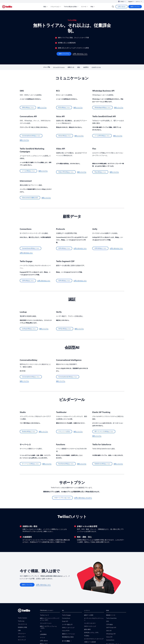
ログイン (139, 2)
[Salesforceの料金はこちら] (102, 464)
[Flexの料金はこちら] (100, 172)
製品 (46, 7)
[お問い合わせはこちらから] (83, 498)
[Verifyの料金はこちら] (65, 329)
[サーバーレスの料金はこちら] (30, 464)
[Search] (113, 7)
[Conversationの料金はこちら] (31, 377)
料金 (93, 7)
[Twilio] (7, 7)
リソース (84, 7)
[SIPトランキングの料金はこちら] (104, 432)
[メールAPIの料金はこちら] (102, 136)
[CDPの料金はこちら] (64, 248)
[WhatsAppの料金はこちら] (102, 107)
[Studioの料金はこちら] (29, 432)
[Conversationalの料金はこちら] (68, 377)
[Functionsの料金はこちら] (66, 464)
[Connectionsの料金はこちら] (31, 248)
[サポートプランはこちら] (62, 498)
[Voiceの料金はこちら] (65, 136)
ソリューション (56, 7)
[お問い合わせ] (122, 7)
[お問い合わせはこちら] (80, 54)
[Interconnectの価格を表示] (30, 198)
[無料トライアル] (135, 7)
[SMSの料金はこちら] (28, 107)
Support (131, 2)
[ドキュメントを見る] (64, 432)
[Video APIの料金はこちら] (66, 172)
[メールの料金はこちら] (28, 171)
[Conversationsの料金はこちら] (31, 136)
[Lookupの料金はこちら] (29, 329)
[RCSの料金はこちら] (64, 107)
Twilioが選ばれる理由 (71, 7)
